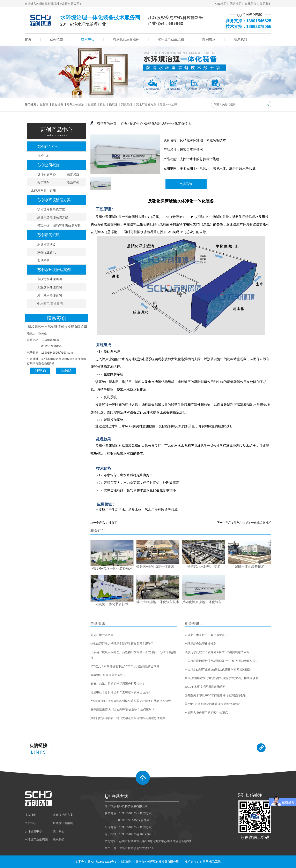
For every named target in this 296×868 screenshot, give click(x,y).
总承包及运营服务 (126, 39)
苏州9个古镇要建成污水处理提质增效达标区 (213, 704)
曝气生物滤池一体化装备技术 (253, 523)
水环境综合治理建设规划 (200, 644)
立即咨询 (40, 371)
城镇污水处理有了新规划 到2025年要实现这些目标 (217, 652)
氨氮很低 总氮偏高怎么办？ (108, 675)
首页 (28, 39)
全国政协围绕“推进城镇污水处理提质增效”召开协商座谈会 (221, 678)
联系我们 (266, 4)
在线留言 (251, 4)
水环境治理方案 (63, 815)
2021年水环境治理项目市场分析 (205, 687)
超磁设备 (58, 105)
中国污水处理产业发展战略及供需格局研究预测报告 (218, 669)
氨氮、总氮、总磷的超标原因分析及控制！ (118, 684)
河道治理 (127, 105)
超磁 (103, 105)
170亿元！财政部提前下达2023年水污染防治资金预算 (125, 666)
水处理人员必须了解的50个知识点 (206, 713)
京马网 (204, 862)
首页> (125, 124)
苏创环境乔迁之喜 (102, 635)
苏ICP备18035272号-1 (102, 862)
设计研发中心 (33, 831)
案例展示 (209, 39)
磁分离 (44, 105)
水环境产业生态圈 (171, 39)
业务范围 (56, 39)
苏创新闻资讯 (49, 235)
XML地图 (220, 4)
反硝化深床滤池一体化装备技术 (168, 124)
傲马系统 (215, 862)
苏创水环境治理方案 (54, 200)
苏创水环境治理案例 (54, 270)
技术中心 (88, 39)
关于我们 (59, 831)
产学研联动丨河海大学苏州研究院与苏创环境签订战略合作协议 (131, 701)
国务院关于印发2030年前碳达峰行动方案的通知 (215, 695)
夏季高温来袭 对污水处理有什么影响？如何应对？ (123, 709)
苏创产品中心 (49, 147)
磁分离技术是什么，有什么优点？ (206, 635)
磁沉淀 (113, 105)
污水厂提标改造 (146, 105)
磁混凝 (92, 105)
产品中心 (30, 823)
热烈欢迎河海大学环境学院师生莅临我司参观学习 (122, 644)
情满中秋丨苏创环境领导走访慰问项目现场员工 (121, 692)
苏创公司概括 (49, 165)
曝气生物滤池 (75, 105)
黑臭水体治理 (168, 105)
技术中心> (137, 124)
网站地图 (236, 4)
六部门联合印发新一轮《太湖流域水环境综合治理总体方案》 (129, 718)
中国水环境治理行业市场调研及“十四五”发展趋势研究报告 (221, 661)
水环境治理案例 (63, 823)
